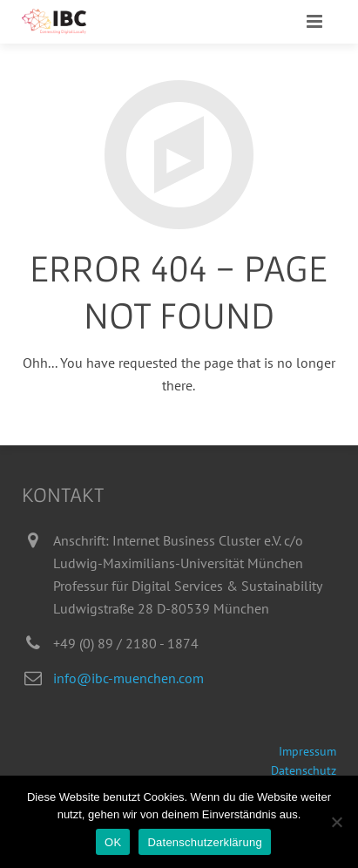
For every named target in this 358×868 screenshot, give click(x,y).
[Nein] (336, 822)
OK (113, 842)
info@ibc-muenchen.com (128, 678)
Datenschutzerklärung (204, 842)
